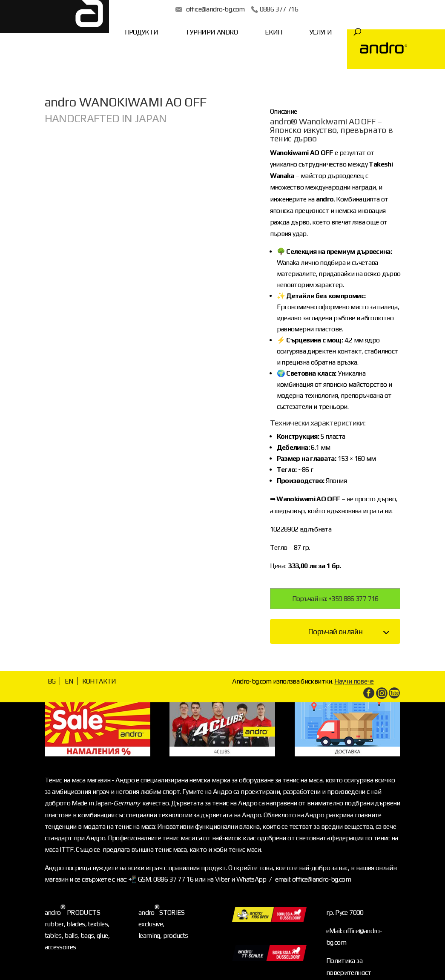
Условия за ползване (356, 955)
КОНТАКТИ (99, 652)
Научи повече (354, 652)
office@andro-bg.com (191, 9)
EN (69, 652)
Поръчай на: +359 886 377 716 (335, 569)
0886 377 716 (254, 9)
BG (52, 652)
